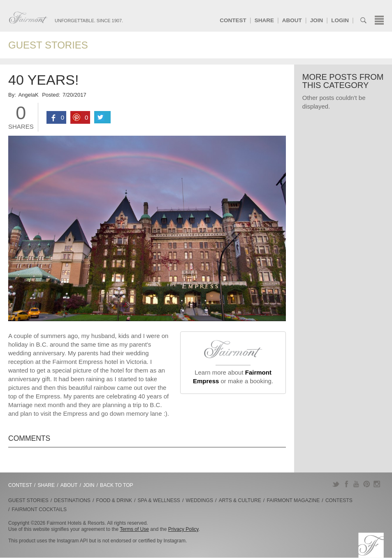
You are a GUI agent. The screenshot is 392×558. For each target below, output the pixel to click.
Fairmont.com (28, 18)
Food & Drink (114, 500)
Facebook (346, 484)
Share (264, 20)
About (292, 20)
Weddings (199, 500)
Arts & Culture (240, 500)
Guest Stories (48, 45)
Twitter (336, 484)
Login (340, 20)
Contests (339, 500)
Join (317, 20)
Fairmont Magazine (293, 500)
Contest (233, 20)
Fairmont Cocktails (39, 509)
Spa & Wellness (159, 500)
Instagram (377, 484)
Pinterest (367, 484)
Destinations (72, 500)
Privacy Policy (183, 529)
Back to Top (117, 485)
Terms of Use (134, 529)
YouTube (356, 484)
